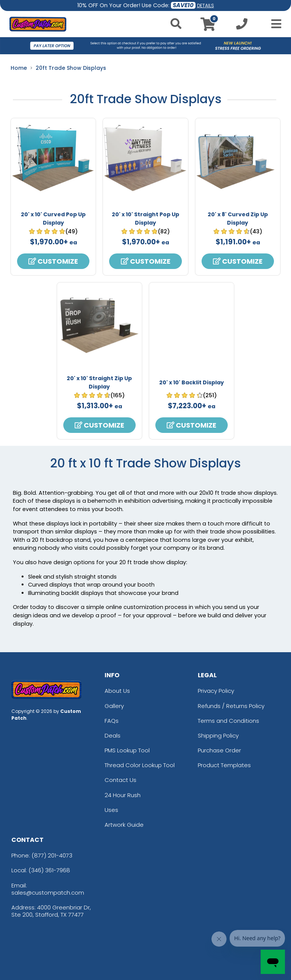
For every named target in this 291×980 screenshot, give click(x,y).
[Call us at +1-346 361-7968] (242, 26)
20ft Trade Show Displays (71, 68)
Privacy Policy (216, 691)
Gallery (114, 706)
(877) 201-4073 (52, 855)
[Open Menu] (274, 24)
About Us (117, 691)
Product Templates (224, 765)
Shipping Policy (218, 735)
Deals (113, 735)
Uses (111, 810)
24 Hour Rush (123, 795)
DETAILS (206, 6)
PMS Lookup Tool (127, 750)
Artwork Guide (124, 825)
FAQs (112, 721)
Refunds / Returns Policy (231, 706)
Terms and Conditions (228, 721)
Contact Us (120, 780)
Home (19, 68)
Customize (53, 261)
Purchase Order (219, 750)
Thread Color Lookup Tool (140, 765)
